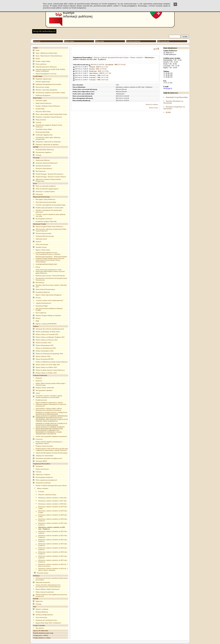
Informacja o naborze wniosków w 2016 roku (52, 498)
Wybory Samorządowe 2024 (45, 351)
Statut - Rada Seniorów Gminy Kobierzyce (49, 56)
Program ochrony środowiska (45, 388)
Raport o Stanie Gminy (43, 250)
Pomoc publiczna (41, 64)
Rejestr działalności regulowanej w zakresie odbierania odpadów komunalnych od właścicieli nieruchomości (51, 404)
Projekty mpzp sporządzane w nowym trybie (50, 208)
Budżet (38, 59)
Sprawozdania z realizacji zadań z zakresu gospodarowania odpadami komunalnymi (49, 409)
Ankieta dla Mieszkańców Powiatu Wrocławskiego (52, 453)
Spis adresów (40, 628)
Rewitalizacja (40, 283)
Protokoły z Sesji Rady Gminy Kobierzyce (49, 117)
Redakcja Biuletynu (42, 612)
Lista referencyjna (41, 617)
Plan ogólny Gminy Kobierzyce (46, 199)
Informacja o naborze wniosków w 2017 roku (52, 501)
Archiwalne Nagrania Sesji (44, 135)
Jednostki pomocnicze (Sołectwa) (46, 67)
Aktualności (40, 466)
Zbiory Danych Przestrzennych (45, 289)
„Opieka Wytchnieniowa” (44, 303)
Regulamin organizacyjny (44, 79)
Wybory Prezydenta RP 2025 (45, 359)
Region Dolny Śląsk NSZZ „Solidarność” (49, 623)
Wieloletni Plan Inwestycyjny (45, 236)
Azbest (38, 393)
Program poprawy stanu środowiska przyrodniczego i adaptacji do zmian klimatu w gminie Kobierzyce (52, 449)
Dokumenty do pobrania (43, 483)
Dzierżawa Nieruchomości (44, 168)
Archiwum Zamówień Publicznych (47, 163)
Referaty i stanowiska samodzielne (46, 90)
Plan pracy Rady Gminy (43, 111)
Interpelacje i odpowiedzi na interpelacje (48, 142)
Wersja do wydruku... (152, 104)
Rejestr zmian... (154, 108)
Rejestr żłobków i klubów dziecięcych (48, 589)
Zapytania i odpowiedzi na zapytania (47, 144)
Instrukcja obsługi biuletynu (44, 615)
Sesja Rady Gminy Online (44, 129)
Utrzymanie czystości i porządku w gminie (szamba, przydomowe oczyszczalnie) (49, 397)
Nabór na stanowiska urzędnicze (46, 186)
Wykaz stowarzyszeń (42, 469)
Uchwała (41, 492)
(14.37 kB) (100, 73)
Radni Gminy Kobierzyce (44, 103)
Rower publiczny (41, 313)
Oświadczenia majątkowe (44, 152)
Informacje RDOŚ (41, 461)
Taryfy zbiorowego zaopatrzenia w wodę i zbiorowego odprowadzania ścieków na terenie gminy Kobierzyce (50, 271)
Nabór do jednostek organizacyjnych (47, 189)
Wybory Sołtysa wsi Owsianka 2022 (47, 334)
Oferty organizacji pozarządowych (46, 480)
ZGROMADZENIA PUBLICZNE (46, 264)
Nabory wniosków (43, 488)
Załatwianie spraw (41, 239)
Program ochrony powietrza (44, 446)
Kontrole (38, 242)
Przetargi (38, 604)
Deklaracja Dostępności (43, 95)
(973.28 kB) (115, 65)
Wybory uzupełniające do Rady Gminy (48, 332)
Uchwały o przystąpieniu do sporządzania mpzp (51, 205)
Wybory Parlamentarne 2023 (45, 345)
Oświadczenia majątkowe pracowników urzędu (50, 93)
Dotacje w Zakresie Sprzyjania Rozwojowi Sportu (51, 485)
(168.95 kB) (99, 80)
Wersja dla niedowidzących (44, 31)
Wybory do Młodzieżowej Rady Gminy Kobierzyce (52, 362)
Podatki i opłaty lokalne (43, 61)
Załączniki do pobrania (43, 582)
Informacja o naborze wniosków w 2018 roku (52, 504)
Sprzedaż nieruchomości (43, 166)
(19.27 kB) (99, 67)
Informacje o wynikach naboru (45, 191)
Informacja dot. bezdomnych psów (46, 620)
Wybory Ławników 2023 (43, 343)
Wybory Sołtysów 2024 (43, 356)
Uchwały (39, 122)
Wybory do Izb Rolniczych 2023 (46, 348)
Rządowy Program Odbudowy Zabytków (48, 315)
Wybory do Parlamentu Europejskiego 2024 (49, 354)
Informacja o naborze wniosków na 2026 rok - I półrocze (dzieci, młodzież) (53, 569)
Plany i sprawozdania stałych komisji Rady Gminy (51, 114)
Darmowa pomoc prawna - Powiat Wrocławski (50, 276)
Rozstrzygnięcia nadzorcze (44, 219)
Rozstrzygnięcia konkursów (44, 477)
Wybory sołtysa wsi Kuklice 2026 (46, 373)
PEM (37, 321)
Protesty (38, 298)
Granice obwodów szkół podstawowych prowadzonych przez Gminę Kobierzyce (48, 586)
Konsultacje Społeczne (43, 292)
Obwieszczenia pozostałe (44, 233)
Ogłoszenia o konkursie (43, 474)
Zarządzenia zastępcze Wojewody (46, 221)
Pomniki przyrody (41, 400)
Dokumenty (39, 194)
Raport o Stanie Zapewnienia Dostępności (49, 295)
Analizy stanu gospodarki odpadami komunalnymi (51, 436)
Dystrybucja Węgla (42, 306)
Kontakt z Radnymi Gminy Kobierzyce (48, 106)
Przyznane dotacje (43, 573)
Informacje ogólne (41, 100)
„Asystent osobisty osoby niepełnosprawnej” (50, 300)
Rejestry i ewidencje (42, 609)
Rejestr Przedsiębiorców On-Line (46, 74)
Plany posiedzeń (41, 120)
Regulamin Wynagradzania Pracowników (49, 84)
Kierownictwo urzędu (42, 87)
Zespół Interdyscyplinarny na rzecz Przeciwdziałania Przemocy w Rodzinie (48, 253)
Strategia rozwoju (41, 247)
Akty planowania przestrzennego (46, 202)
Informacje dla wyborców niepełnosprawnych (50, 329)
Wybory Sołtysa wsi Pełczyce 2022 (47, 340)
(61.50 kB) (99, 71)
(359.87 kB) (99, 75)
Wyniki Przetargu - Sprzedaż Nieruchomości (50, 174)
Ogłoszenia (39, 601)
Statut (38, 50)
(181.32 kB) (99, 77)
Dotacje (38, 318)
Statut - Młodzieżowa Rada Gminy (46, 53)
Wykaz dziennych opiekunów (45, 592)
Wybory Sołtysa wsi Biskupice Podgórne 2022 (50, 337)
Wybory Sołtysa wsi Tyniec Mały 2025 (48, 365)
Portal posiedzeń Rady (43, 132)
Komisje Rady (40, 109)
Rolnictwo (39, 381)
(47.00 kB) (98, 69)
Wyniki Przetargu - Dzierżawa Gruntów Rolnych (51, 177)
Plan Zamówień (41, 171)
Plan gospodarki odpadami (44, 390)
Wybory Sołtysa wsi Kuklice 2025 (46, 367)
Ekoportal (39, 378)
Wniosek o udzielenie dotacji (47, 495)
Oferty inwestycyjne (42, 244)
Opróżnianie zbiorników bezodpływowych (49, 458)
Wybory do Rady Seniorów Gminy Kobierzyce (50, 370)
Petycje (38, 267)
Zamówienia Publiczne (43, 160)
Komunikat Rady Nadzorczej (45, 150)
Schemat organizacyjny (43, 82)
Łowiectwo (39, 439)
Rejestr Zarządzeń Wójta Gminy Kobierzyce (49, 227)
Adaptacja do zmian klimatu (45, 456)
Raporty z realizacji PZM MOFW (46, 324)
